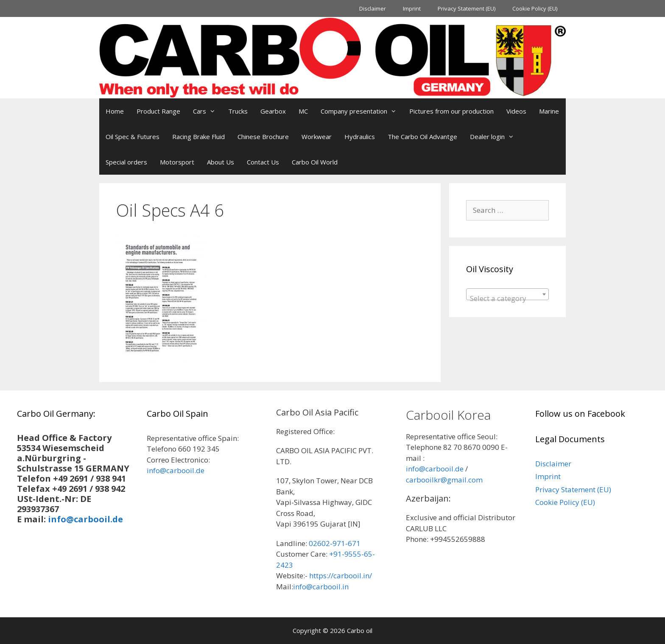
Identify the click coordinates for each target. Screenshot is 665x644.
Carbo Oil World (315, 162)
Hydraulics (360, 137)
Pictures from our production (451, 111)
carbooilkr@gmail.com (444, 480)
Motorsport (177, 162)
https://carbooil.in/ (341, 576)
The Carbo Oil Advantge (422, 137)
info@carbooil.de (85, 519)
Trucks (238, 111)
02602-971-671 (335, 543)
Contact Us (263, 162)
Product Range (158, 111)
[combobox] (507, 294)
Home (115, 111)
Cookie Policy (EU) (535, 8)
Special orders (126, 162)
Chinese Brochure (263, 137)
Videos (516, 111)
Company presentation (362, 111)
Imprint (412, 8)
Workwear (317, 137)
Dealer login (495, 137)
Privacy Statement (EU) (467, 8)
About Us (221, 162)
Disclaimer (373, 8)
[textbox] (507, 298)
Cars (207, 111)
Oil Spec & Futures (133, 137)
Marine (549, 111)
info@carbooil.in (321, 587)
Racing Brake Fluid (198, 137)
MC (303, 111)
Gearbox (273, 111)
